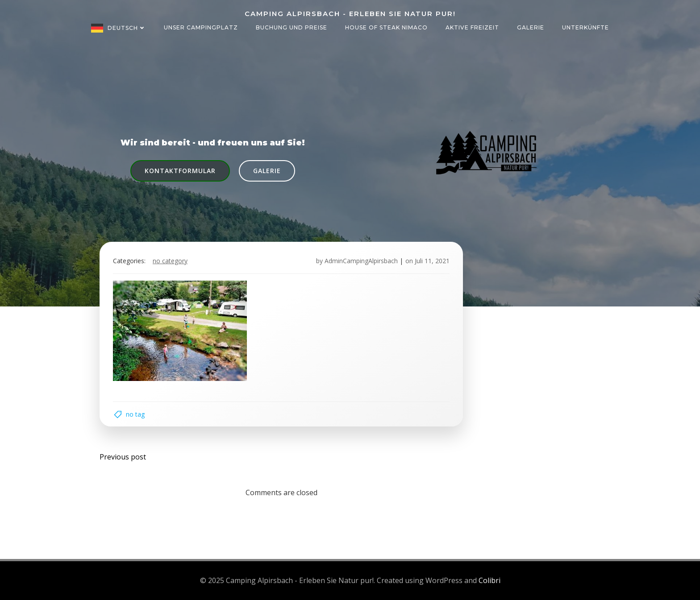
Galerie (531, 27)
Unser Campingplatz (201, 27)
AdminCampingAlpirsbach (361, 261)
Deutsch (127, 28)
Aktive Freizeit (472, 27)
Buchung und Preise (292, 27)
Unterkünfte (585, 27)
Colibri (490, 580)
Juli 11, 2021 (432, 261)
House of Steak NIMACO (386, 27)
